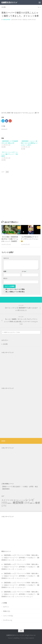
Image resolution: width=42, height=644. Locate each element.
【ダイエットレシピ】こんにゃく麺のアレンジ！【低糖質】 (10, 154)
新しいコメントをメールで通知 (15, 289)
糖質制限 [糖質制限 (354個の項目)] (21, 503)
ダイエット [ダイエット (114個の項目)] (19, 500)
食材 (7, 172)
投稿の (7, 611)
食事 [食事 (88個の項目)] (32, 503)
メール (24, 271)
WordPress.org (8, 620)
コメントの (8, 616)
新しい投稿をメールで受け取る (15, 292)
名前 (5, 271)
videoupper (7, 20)
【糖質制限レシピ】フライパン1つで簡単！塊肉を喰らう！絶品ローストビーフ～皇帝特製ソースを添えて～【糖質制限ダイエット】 (20, 558)
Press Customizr (30, 638)
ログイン (6, 607)
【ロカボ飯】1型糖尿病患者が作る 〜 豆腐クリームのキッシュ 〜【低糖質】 (10, 239)
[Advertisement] (21, 38)
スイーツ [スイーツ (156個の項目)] (7, 500)
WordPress (17, 638)
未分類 (3, 7)
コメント (6, 258)
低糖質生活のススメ (9, 2)
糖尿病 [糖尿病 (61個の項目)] (10, 503)
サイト (5, 278)
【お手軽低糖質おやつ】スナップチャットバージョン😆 (30, 239)
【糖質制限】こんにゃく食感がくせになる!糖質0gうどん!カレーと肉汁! (29, 143)
